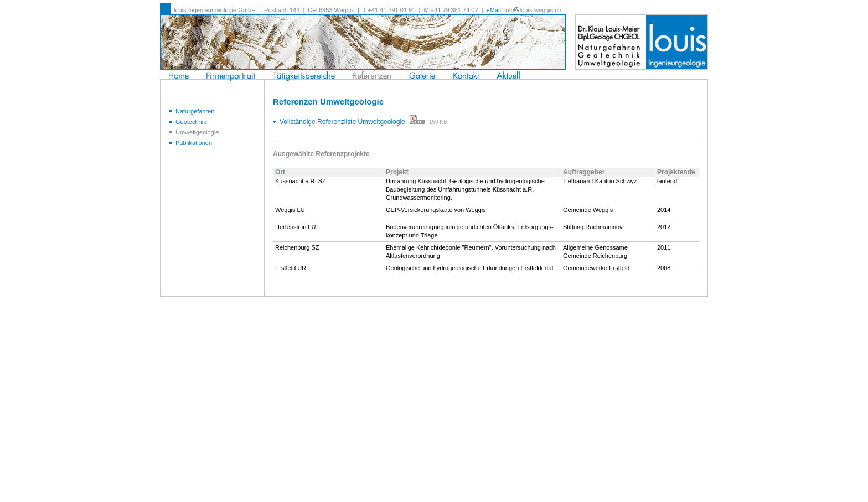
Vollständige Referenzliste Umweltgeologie (352, 122)
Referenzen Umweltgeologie (328, 102)
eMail (494, 10)
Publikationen (190, 143)
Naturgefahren (192, 111)
